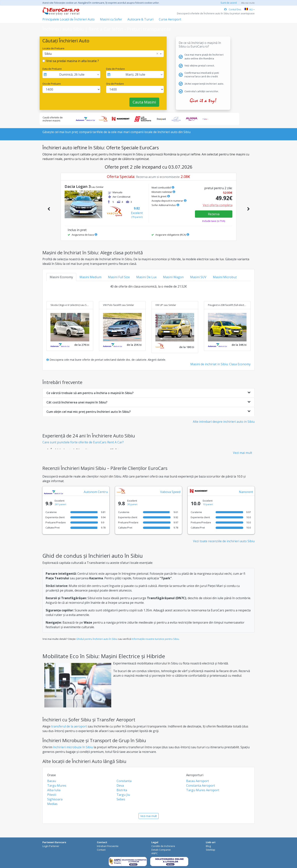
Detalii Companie (161, 850)
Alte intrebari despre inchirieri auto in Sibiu (224, 422)
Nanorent (246, 492)
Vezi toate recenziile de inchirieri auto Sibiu (224, 541)
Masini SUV (198, 277)
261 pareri (60, 504)
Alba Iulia (54, 790)
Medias (52, 804)
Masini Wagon (173, 277)
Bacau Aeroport (198, 781)
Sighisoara (55, 799)
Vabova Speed (170, 492)
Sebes (121, 799)
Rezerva (214, 214)
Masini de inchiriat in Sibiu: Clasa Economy (220, 364)
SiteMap (211, 850)
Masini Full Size (119, 277)
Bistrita (122, 790)
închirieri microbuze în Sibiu (73, 747)
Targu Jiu (123, 795)
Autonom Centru (96, 492)
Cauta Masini (144, 102)
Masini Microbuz (225, 277)
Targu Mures (57, 786)
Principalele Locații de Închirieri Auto (69, 19)
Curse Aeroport (170, 19)
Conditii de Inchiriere (163, 846)
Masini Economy (61, 277)
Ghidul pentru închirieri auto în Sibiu (97, 639)
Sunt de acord (229, 3)
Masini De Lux (146, 277)
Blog (208, 846)
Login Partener (51, 846)
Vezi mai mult (243, 453)
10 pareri (208, 504)
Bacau (52, 781)
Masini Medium (90, 277)
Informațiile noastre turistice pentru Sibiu (155, 639)
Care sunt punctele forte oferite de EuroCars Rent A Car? (83, 442)
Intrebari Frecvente (108, 846)
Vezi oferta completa (218, 205)
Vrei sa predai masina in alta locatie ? (73, 61)
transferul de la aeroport (69, 726)
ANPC (155, 853)
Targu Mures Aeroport (203, 790)
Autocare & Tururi (140, 19)
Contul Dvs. (233, 9)
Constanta (124, 781)
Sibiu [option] (48, 54)
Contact (101, 850)
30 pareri (132, 504)
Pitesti (52, 795)
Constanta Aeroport (201, 786)
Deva (120, 786)
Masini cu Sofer (111, 19)
